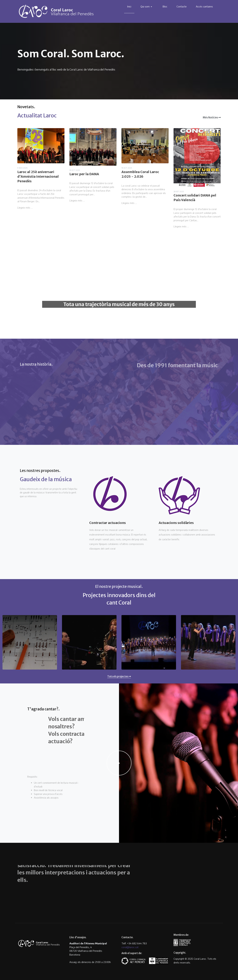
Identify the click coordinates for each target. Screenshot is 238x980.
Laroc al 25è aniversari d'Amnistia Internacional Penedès (38, 176)
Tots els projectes (119, 676)
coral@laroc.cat (130, 947)
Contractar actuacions (108, 523)
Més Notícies (212, 117)
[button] (147, 7)
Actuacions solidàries (176, 523)
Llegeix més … (25, 208)
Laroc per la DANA (84, 174)
